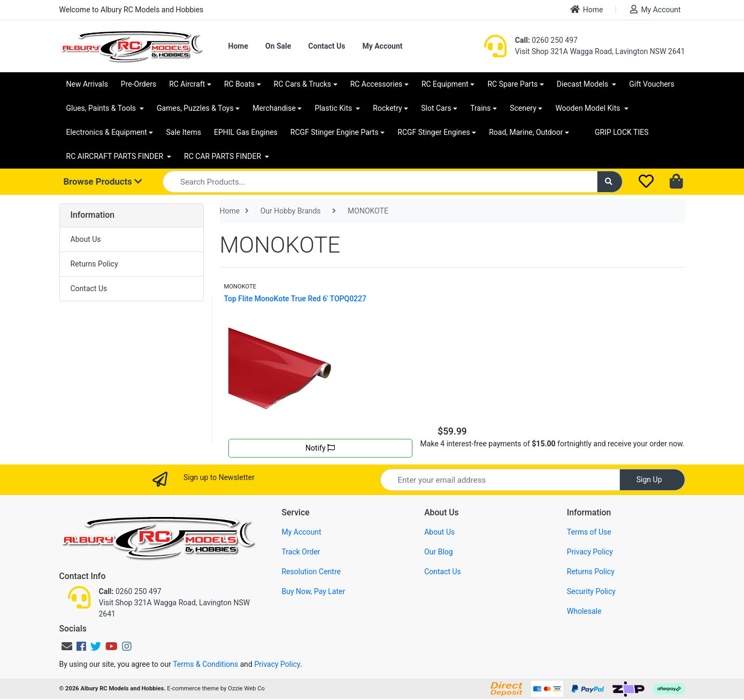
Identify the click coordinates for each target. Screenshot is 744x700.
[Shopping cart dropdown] (677, 182)
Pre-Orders (139, 84)
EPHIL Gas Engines (246, 132)
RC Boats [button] (239, 84)
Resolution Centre (311, 572)
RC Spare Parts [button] (512, 84)
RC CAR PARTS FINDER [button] (223, 156)
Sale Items (183, 132)
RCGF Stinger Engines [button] (434, 132)
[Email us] (67, 646)
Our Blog (439, 552)
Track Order (301, 552)
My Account (655, 9)
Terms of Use (589, 532)
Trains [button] (480, 108)
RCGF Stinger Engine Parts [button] (335, 132)
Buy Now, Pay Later (313, 591)
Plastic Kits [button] (334, 108)
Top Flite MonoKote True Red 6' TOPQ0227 (296, 299)
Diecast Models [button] (584, 84)
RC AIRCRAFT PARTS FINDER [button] (116, 156)
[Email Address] (500, 480)
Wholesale (584, 611)
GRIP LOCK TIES (622, 132)
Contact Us (327, 46)
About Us (86, 239)
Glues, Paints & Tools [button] (102, 108)
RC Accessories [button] (377, 84)
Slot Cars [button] (436, 108)
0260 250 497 (546, 40)
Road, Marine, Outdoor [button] (526, 132)
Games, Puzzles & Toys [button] (195, 108)
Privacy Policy (590, 552)
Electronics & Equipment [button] (107, 132)
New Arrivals (87, 84)
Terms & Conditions (205, 664)
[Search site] (610, 182)
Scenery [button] (523, 108)
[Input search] (380, 182)
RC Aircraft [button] (187, 84)
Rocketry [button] (387, 108)
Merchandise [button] (274, 108)
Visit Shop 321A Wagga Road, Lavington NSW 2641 (600, 51)
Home (587, 9)
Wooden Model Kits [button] (589, 108)
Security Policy (591, 591)
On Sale (278, 46)
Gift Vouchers (652, 84)
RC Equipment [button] (445, 84)
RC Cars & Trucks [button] (302, 84)
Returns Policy (94, 264)
